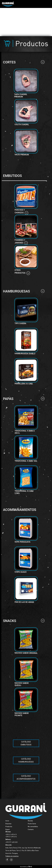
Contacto (31, 830)
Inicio (7, 821)
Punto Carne (32, 824)
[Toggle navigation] (47, 4)
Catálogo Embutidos (26, 743)
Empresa (8, 824)
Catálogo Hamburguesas (26, 760)
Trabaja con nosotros (12, 856)
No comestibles (33, 827)
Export (8, 830)
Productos (9, 827)
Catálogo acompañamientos (26, 777)
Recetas (30, 821)
